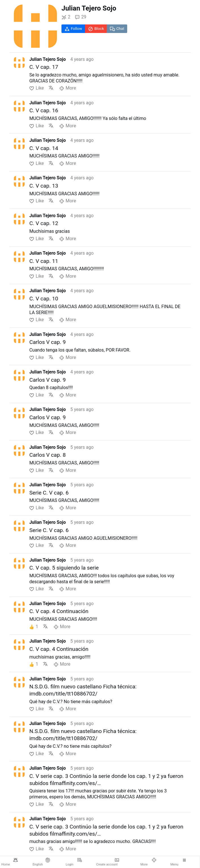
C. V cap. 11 (44, 261)
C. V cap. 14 (44, 148)
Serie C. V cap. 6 (49, 493)
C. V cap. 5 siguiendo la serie (64, 568)
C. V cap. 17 (44, 67)
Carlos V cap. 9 (47, 342)
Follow (73, 29)
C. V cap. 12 (44, 223)
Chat (117, 29)
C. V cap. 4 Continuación (59, 611)
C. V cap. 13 (44, 186)
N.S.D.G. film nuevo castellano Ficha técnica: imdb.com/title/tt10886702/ (83, 690)
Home (10, 862)
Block (96, 29)
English (41, 862)
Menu (178, 862)
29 (80, 17)
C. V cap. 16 (44, 110)
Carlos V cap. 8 (47, 455)
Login (74, 862)
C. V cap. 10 (44, 299)
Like (36, 88)
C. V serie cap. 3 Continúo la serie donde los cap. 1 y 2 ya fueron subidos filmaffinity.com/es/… (106, 780)
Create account (108, 862)
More (148, 862)
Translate (51, 88)
